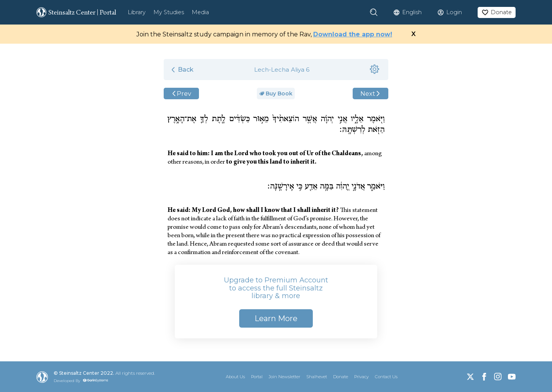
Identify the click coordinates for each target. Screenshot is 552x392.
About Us (235, 377)
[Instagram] (498, 377)
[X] (470, 377)
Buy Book (276, 93)
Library (137, 12)
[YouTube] (512, 377)
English (412, 12)
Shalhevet (317, 377)
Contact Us (386, 377)
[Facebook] (484, 377)
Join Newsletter (284, 377)
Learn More (276, 318)
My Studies (169, 12)
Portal (257, 377)
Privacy (361, 377)
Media (200, 12)
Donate (341, 377)
